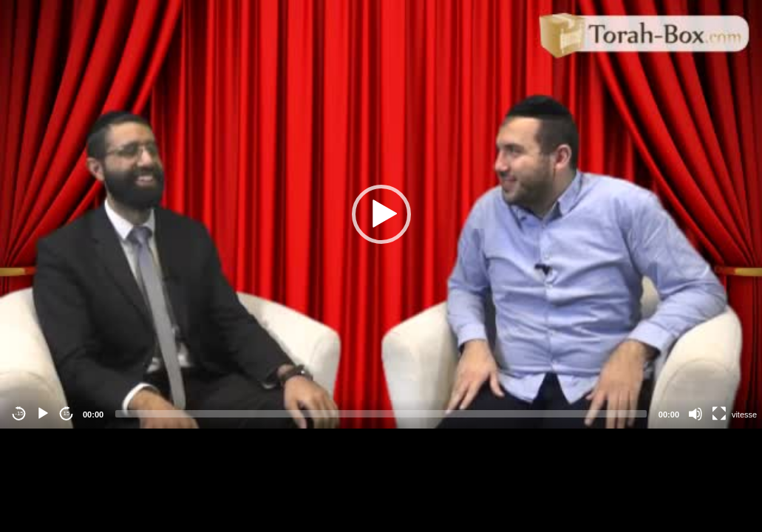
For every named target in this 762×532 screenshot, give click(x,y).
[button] (381, 214)
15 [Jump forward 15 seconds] (67, 413)
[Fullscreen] (719, 414)
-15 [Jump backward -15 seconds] (19, 413)
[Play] (43, 414)
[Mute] (695, 414)
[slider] (381, 414)
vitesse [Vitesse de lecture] (744, 415)
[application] (381, 214)
